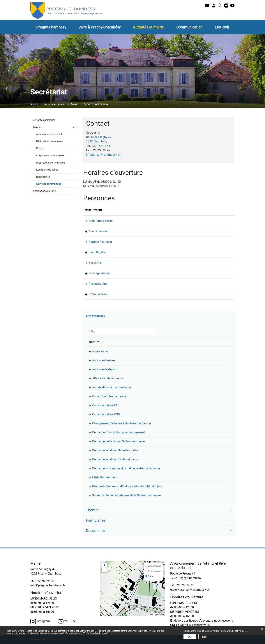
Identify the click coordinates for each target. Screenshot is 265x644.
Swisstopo (159, 615)
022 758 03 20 (185, 585)
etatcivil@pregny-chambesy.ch (190, 590)
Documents (95, 531)
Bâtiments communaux (50, 141)
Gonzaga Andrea (96, 273)
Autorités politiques (44, 120)
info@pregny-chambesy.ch (103, 155)
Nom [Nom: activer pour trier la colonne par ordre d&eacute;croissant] (92, 342)
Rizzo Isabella (94, 294)
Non (205, 637)
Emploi (40, 148)
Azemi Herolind (94, 231)
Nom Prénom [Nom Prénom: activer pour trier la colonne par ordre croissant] (93, 210)
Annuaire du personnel (49, 134)
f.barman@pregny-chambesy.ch (208, 242)
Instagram (40, 621)
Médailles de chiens (102, 477)
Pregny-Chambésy (51, 27)
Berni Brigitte (93, 252)
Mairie (37, 127)
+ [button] (105, 565)
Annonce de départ (101, 369)
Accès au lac (97, 351)
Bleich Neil (91, 263)
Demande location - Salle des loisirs (112, 450)
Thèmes (93, 510)
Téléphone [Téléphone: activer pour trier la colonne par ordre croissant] (212, 342)
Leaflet (150, 615)
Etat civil (222, 27)
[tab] (159, 316)
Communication (189, 27)
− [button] (105, 570)
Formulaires (96, 520)
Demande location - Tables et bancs (112, 459)
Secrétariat (183, 351)
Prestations (95, 316)
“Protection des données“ (95, 633)
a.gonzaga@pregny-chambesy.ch (209, 273)
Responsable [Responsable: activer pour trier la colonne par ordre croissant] (185, 342)
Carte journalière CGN (103, 414)
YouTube (67, 621)
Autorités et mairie (148, 27)
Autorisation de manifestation (108, 387)
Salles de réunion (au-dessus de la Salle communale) (123, 495)
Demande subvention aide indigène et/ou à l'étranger (123, 468)
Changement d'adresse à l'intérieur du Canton (118, 423)
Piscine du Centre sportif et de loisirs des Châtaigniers (124, 486)
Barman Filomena (96, 242)
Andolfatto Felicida (97, 221)
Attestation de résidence (104, 378)
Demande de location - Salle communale (115, 441)
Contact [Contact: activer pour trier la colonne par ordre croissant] (192, 210)
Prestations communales (51, 163)
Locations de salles (47, 170)
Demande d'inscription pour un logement (115, 432)
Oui (190, 637)
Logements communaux (50, 156)
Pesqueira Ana (94, 284)
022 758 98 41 (101, 146)
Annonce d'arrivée (100, 360)
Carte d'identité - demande (106, 396)
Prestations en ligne (45, 191)
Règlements (43, 177)
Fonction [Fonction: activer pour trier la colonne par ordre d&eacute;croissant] (119, 210)
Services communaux (56, 184)
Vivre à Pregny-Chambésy (99, 27)
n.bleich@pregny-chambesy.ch (207, 263)
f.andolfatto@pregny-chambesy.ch (210, 221)
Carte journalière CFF (102, 405)
